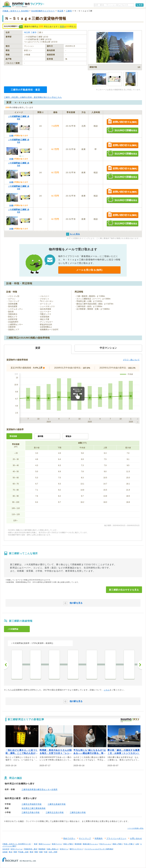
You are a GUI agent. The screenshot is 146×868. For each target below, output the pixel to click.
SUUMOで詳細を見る (122, 130)
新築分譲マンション (90, 844)
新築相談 (42, 849)
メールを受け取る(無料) (89, 270)
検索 (141, 5)
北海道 (5, 852)
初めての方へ (69, 838)
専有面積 (13, 436)
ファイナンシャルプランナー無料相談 (99, 849)
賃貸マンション (45, 844)
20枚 (11, 159)
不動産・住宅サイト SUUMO (16, 11)
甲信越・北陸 (23, 852)
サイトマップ (85, 838)
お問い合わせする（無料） (122, 122)
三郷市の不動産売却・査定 (25, 90)
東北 (11, 852)
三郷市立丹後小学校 (31, 812)
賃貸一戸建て (68, 844)
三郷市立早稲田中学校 (32, 804)
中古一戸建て (129, 844)
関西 (36, 852)
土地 (137, 844)
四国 (41, 852)
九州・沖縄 (53, 852)
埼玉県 (60, 11)
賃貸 (62, 26)
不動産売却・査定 (31, 849)
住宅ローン (64, 849)
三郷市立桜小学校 (78, 812)
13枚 (11, 136)
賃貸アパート (57, 844)
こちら (107, 690)
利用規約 (99, 838)
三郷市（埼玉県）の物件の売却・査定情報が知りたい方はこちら (33, 97)
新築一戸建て (118, 844)
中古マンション (105, 844)
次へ (140, 665)
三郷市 (69, 11)
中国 (46, 852)
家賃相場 (78, 844)
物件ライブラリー (76, 849)
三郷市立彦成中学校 (57, 804)
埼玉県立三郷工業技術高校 (34, 808)
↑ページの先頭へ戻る (135, 828)
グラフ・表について (131, 360)
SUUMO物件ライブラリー (43, 11)
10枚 (11, 182)
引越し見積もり (53, 849)
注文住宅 (6, 849)
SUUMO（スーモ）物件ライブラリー (23, 4)
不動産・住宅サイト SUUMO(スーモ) (17, 844)
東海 (31, 852)
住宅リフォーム (16, 849)
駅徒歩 (69, 436)
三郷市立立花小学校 (55, 812)
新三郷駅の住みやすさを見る (124, 590)
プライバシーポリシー (116, 838)
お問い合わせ (136, 838)
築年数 (40, 436)
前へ (6, 665)
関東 (15, 852)
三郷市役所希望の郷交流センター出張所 (40, 789)
